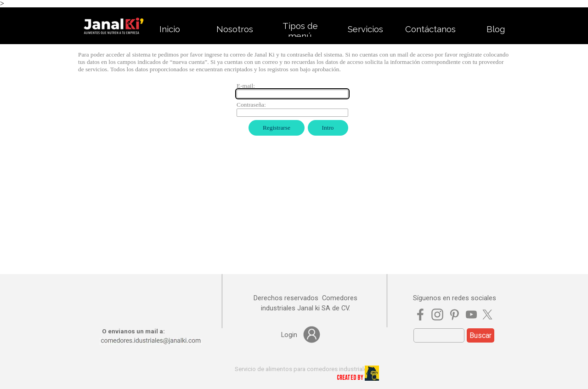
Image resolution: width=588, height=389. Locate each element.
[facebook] (420, 315)
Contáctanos (430, 29)
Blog (496, 29)
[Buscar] (439, 335)
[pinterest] (454, 315)
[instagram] (437, 315)
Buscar (481, 335)
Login (289, 335)
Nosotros (235, 29)
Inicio (170, 29)
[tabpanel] (305, 303)
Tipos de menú (300, 31)
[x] (487, 315)
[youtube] (471, 315)
